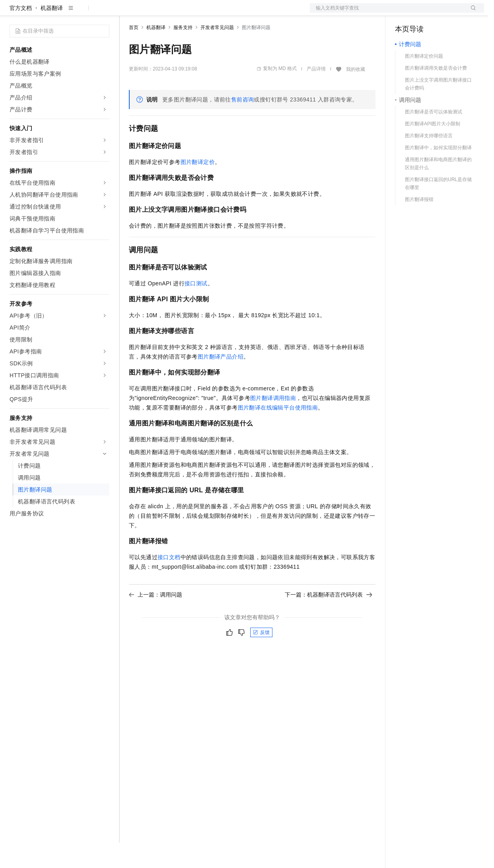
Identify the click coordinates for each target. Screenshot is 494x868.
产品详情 (316, 94)
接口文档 (169, 583)
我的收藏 (356, 95)
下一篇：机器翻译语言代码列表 (329, 620)
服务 (235, 13)
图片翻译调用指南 (273, 423)
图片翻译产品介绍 (221, 382)
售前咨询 (243, 125)
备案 (404, 13)
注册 (442, 13)
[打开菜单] (13, 13)
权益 (153, 13)
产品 (103, 13)
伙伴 (216, 13)
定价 (172, 13)
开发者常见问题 (217, 53)
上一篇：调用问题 (156, 620)
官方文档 (21, 33)
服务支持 (183, 53)
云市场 (194, 13)
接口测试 (196, 309)
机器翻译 (52, 33)
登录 (471, 13)
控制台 (423, 13)
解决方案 (128, 13)
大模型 (82, 13)
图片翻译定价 (198, 187)
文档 (387, 13)
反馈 (261, 658)
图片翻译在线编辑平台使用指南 (278, 433)
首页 (134, 53)
